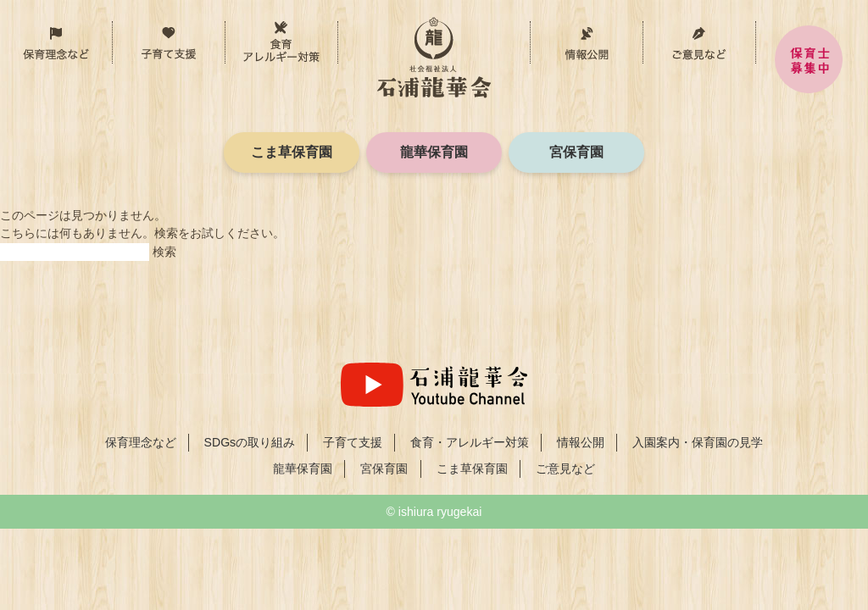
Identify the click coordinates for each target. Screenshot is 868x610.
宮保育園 (576, 152)
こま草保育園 (292, 152)
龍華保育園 (434, 152)
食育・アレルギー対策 (338, 34)
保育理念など (112, 34)
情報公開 (586, 42)
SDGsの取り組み (250, 442)
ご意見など (699, 42)
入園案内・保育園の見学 (698, 442)
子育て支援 (225, 34)
